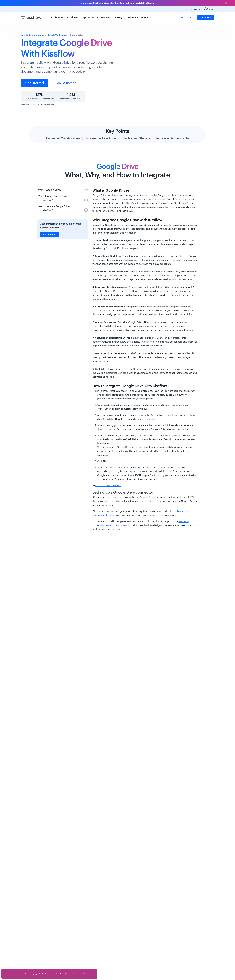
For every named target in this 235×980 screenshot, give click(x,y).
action (156, 419)
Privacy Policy (70, 974)
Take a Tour (185, 18)
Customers (132, 18)
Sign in (209, 9)
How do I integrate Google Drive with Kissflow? (83, 850)
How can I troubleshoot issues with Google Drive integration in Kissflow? (105, 937)
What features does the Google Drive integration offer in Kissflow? (100, 890)
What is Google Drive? (63, 190)
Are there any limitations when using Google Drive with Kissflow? (99, 921)
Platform (57, 18)
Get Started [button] (206, 18)
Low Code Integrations (32, 35)
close (86, 974)
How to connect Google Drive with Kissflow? (63, 208)
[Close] (226, 3)
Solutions (73, 18)
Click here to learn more (108, 486)
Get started (34, 83)
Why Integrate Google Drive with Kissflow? (63, 198)
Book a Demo (66, 83)
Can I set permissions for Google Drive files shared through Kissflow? (102, 905)
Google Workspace (57, 35)
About (146, 18)
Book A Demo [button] (49, 235)
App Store (88, 18)
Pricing (118, 18)
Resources (104, 18)
